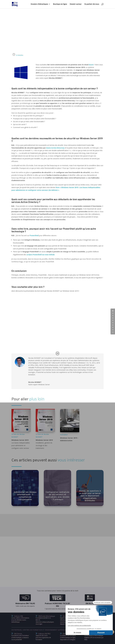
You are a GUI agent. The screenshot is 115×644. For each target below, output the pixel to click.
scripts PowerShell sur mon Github (41, 255)
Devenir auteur (76, 5)
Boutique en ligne (60, 5)
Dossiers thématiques (39, 5)
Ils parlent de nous (92, 5)
